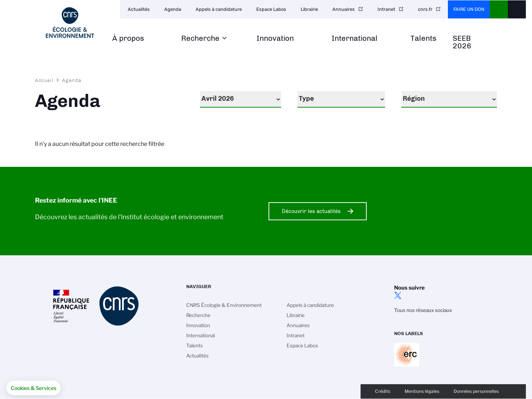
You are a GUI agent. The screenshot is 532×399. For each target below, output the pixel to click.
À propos (128, 38)
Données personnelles (476, 391)
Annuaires (344, 9)
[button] (34, 388)
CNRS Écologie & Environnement (224, 305)
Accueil (44, 80)
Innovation (275, 38)
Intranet (386, 9)
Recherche (200, 38)
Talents (423, 38)
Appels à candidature (219, 9)
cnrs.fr (425, 9)
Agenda (173, 9)
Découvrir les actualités (311, 211)
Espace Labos (271, 9)
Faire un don (469, 9)
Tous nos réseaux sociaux (423, 310)
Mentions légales (422, 391)
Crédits (383, 391)
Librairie (309, 9)
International (355, 38)
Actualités (139, 9)
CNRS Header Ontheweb (499, 9)
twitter (398, 295)
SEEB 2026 (462, 42)
